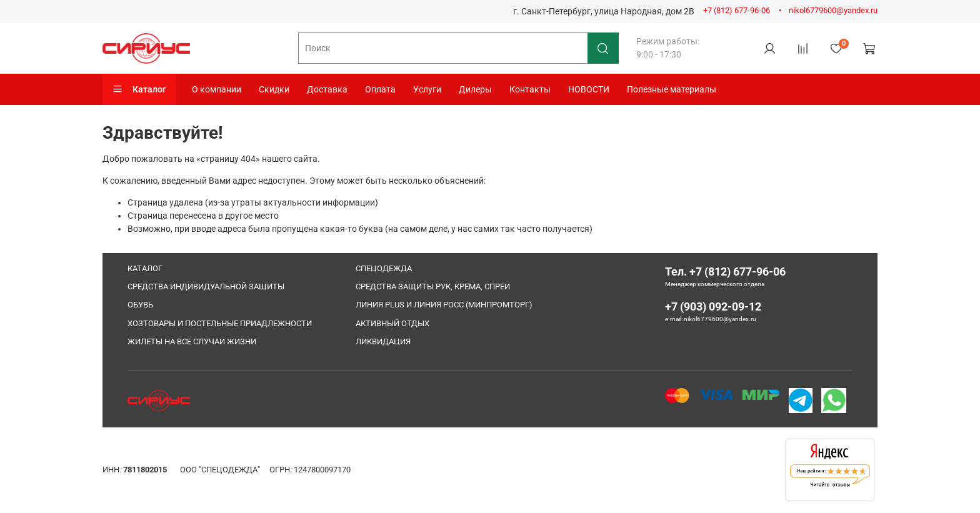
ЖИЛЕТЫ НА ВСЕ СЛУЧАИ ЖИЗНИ (192, 341)
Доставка (327, 89)
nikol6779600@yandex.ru (833, 10)
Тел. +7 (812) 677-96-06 (725, 271)
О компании (217, 89)
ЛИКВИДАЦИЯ (383, 341)
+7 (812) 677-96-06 (737, 10)
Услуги (427, 89)
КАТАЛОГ (145, 268)
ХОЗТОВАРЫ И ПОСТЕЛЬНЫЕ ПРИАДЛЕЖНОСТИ (220, 323)
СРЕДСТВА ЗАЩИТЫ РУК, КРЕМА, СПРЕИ (433, 286)
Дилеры (475, 89)
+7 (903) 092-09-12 (713, 306)
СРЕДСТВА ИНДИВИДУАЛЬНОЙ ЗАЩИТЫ (206, 286)
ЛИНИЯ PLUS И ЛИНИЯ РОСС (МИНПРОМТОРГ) (444, 305)
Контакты (530, 89)
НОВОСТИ (589, 89)
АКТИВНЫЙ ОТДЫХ (392, 323)
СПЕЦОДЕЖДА (384, 268)
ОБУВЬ (140, 305)
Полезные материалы (672, 89)
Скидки (274, 89)
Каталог (139, 89)
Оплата (380, 89)
